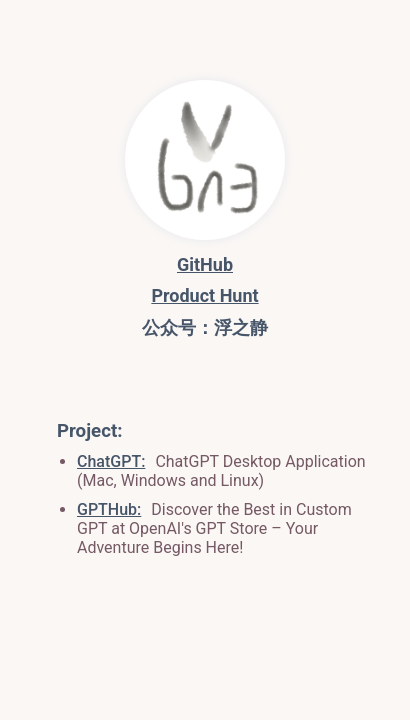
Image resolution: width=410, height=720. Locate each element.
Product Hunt (204, 295)
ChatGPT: (111, 461)
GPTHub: (109, 509)
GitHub (205, 264)
